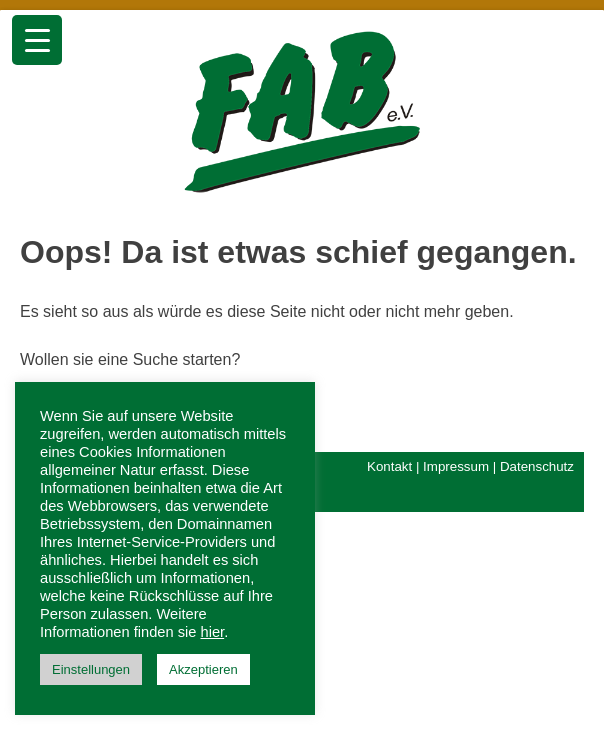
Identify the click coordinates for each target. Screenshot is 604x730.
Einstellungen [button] (91, 669)
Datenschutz (537, 466)
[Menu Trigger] (37, 40)
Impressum (456, 466)
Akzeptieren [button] (203, 669)
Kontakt (389, 466)
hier (213, 632)
